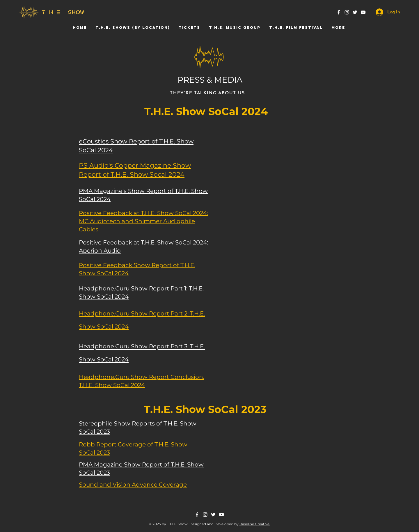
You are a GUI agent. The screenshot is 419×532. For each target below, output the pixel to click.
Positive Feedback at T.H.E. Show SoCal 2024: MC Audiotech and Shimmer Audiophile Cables (143, 221)
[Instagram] (347, 12)
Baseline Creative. (255, 524)
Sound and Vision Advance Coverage (133, 485)
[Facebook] (339, 12)
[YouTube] (363, 12)
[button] (133, 28)
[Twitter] (355, 12)
